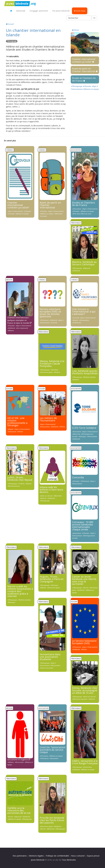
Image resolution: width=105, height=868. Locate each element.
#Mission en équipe (91, 89)
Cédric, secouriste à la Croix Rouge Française (85, 762)
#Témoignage (77, 86)
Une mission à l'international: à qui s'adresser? (84, 312)
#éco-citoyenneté (22, 328)
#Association (77, 209)
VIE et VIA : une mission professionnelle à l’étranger (17, 422)
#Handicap (54, 370)
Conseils (10, 150)
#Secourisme (19, 762)
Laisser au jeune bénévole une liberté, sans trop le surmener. (84, 580)
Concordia (78, 477)
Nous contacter (78, 856)
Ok (94, 18)
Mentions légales (36, 856)
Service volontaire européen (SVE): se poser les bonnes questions (50, 313)
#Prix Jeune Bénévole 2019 (82, 214)
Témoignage (76, 223)
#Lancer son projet (46, 668)
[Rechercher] (79, 18)
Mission (9, 280)
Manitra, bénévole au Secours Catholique (84, 263)
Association (76, 150)
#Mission (11, 330)
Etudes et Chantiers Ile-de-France (84, 79)
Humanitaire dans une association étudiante (50, 657)
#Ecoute (86, 588)
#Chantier (87, 86)
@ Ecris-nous (80, 11)
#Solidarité (76, 271)
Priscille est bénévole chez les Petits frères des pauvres (52, 820)
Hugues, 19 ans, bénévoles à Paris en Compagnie (52, 579)
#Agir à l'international (15, 211)
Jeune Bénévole (38, 860)
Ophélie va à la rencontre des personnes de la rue (19, 810)
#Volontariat (44, 320)
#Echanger (82, 436)
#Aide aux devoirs (46, 496)
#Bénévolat (58, 214)
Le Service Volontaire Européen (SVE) (84, 642)
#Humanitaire (84, 320)
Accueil (10, 24)
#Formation (44, 756)
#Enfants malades (89, 377)
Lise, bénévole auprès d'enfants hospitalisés (85, 372)
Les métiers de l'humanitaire (48, 419)
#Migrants (87, 268)
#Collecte (21, 484)
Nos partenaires (20, 856)
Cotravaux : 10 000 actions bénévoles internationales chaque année (83, 526)
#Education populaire (80, 699)
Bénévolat (21, 11)
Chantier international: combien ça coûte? (84, 60)
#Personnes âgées (46, 372)
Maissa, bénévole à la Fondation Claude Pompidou (52, 364)
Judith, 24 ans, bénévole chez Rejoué (20, 479)
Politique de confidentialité (57, 856)
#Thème (20, 432)
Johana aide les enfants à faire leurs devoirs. (51, 490)
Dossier (9, 389)
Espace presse (93, 856)
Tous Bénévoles (69, 860)
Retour (76, 30)
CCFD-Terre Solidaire (84, 428)
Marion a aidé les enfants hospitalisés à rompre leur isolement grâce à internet (20, 591)
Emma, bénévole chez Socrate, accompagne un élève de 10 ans (85, 690)
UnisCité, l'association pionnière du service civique (52, 750)
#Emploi (75, 320)
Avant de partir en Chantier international (85, 70)
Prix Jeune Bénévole (61, 11)
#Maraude (18, 817)
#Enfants (57, 372)
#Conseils (11, 214)
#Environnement (13, 486)
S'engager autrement (39, 11)
